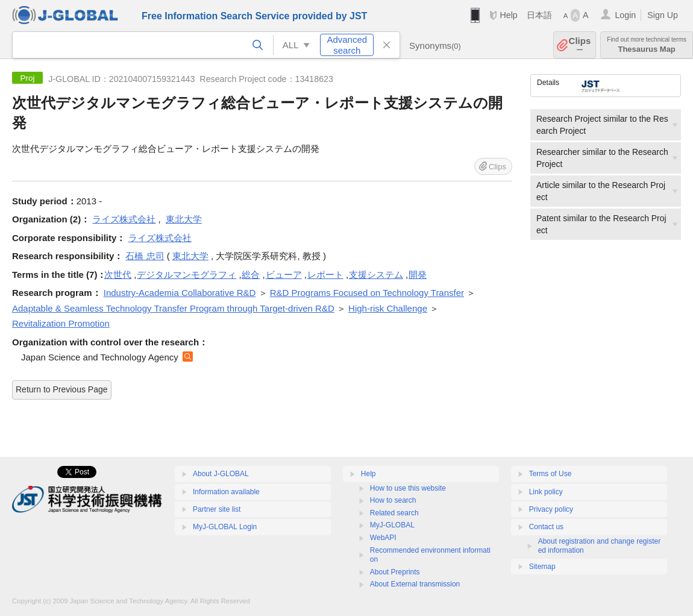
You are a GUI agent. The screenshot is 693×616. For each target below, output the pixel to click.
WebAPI (383, 538)
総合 (251, 275)
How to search (393, 500)
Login (625, 15)
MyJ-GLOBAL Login (225, 527)
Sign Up (663, 15)
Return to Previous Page (62, 389)
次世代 (118, 275)
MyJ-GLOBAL (392, 525)
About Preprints (395, 572)
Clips (580, 45)
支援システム (376, 275)
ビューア (284, 275)
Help (508, 15)
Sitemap (542, 567)
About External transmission (415, 584)
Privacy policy (551, 509)
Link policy (546, 492)
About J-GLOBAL (221, 474)
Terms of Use (550, 474)
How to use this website (408, 488)
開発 (418, 275)
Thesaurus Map (647, 45)
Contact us (546, 527)
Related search (394, 513)
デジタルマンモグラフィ (187, 275)
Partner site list (217, 509)
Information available (226, 492)
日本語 (539, 15)
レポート (325, 275)
